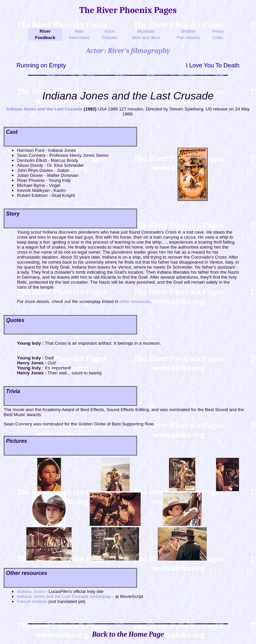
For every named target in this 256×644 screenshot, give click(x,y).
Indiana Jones (31, 591)
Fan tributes (188, 38)
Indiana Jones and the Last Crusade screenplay (64, 596)
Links (218, 38)
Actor (109, 31)
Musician (146, 31)
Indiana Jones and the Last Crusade (44, 109)
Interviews (79, 38)
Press (218, 31)
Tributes (110, 38)
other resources (135, 301)
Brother (189, 31)
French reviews (32, 601)
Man (79, 31)
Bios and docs (146, 38)
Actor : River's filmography (128, 51)
